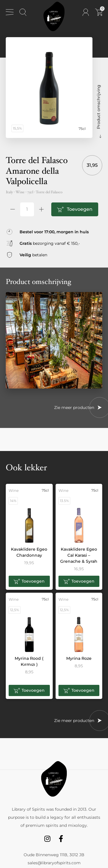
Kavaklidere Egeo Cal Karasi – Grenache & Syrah (79, 555)
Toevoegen (80, 209)
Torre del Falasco (49, 192)
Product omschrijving (98, 107)
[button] (29, 581)
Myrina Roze (79, 658)
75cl (30, 192)
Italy (9, 192)
